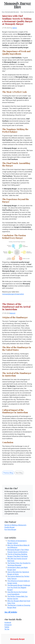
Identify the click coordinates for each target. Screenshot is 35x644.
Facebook (8, 622)
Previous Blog (8, 473)
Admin (15, 28)
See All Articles (11, 612)
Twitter (7, 627)
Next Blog (19, 473)
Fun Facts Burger (10, 529)
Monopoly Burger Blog (17, 5)
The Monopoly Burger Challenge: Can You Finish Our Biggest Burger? (19, 587)
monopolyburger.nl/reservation (13, 294)
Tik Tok (7, 629)
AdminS (13, 313)
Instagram (8, 625)
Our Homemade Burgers (10, 12)
